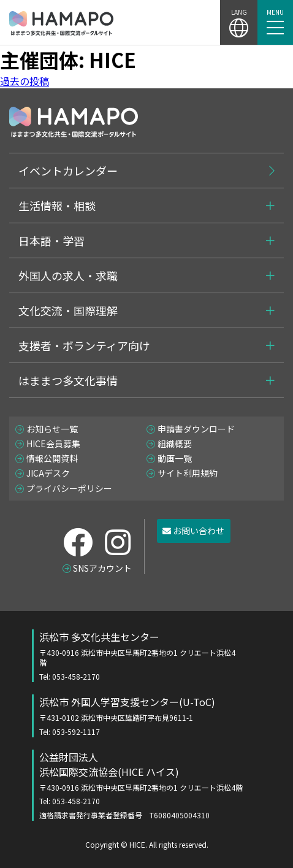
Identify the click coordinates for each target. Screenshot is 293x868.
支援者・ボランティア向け (84, 345)
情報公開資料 (52, 458)
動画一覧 (175, 458)
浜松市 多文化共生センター (138, 656)
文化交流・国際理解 (68, 310)
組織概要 (175, 444)
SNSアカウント (102, 568)
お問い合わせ (193, 531)
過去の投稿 (25, 81)
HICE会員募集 (53, 444)
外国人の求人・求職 (68, 275)
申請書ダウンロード (196, 429)
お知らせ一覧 (52, 429)
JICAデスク (48, 473)
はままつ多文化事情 (68, 380)
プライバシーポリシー (69, 488)
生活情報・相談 (57, 205)
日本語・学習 (51, 240)
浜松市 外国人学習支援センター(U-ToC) (138, 716)
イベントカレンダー (68, 171)
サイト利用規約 (188, 473)
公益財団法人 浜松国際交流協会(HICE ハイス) (150, 785)
